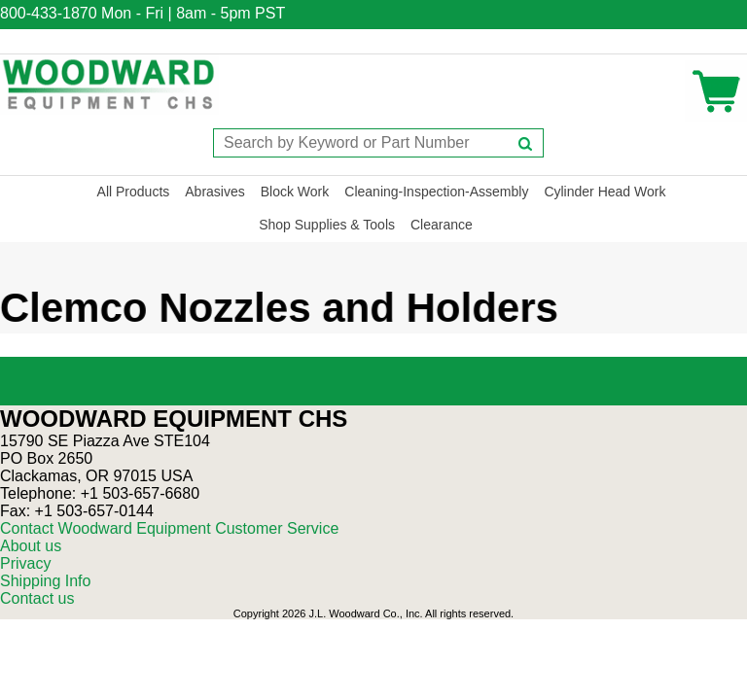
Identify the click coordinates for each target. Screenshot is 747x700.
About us (31, 546)
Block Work (295, 192)
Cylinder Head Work (605, 192)
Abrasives (214, 192)
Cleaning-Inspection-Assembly (436, 192)
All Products (134, 192)
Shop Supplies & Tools (327, 225)
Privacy (25, 563)
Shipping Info (45, 581)
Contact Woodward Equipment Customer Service (169, 528)
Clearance (442, 225)
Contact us (37, 598)
